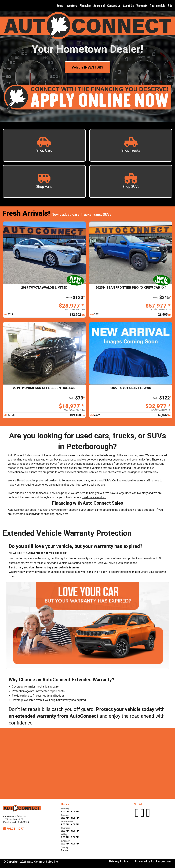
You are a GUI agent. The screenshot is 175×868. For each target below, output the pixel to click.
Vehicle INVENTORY (87, 67)
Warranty (142, 6)
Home (60, 6)
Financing (85, 6)
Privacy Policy (119, 861)
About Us (128, 6)
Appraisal (99, 6)
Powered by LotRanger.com (153, 861)
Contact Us (114, 6)
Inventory (71, 6)
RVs (170, 6)
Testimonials (158, 6)
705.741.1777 (15, 829)
